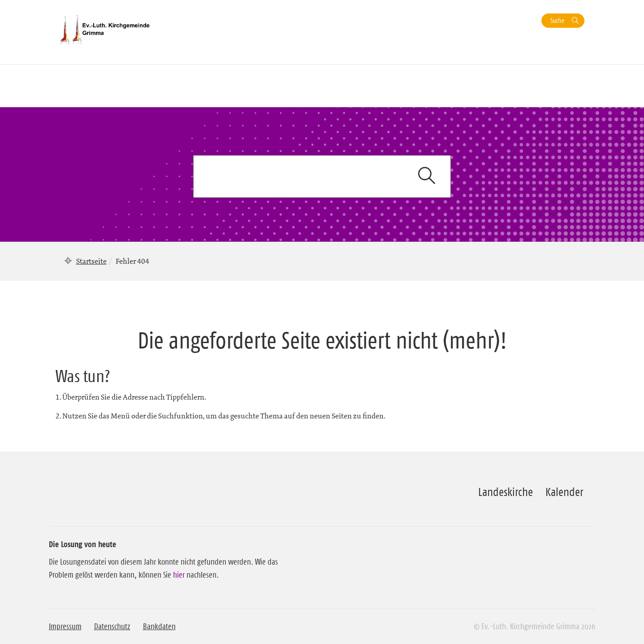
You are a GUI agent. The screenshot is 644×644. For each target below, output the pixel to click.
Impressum (65, 627)
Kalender (564, 492)
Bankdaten (159, 627)
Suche (557, 20)
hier (179, 575)
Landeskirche (506, 492)
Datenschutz (112, 627)
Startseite (91, 261)
